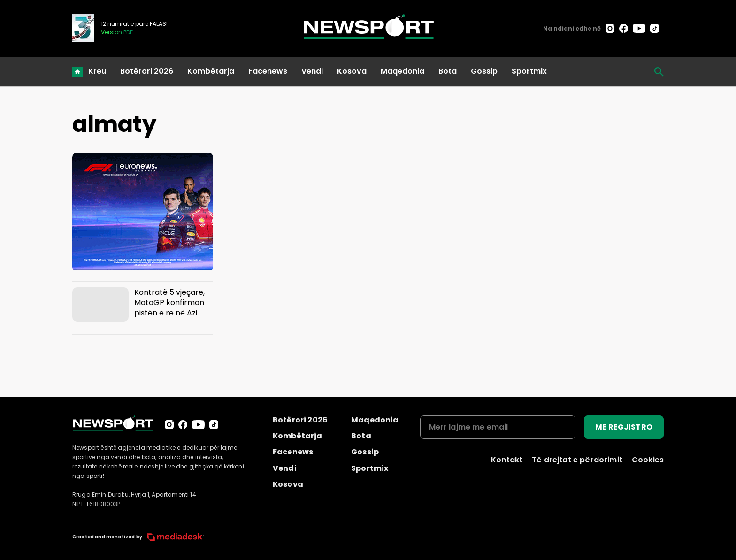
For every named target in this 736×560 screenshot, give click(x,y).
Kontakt (507, 460)
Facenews (268, 71)
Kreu (97, 71)
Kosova (352, 71)
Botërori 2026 (147, 71)
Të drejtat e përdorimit (577, 460)
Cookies (648, 460)
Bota (448, 71)
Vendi (312, 71)
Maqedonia (402, 71)
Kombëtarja (211, 71)
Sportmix (529, 71)
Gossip (484, 71)
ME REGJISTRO (624, 427)
